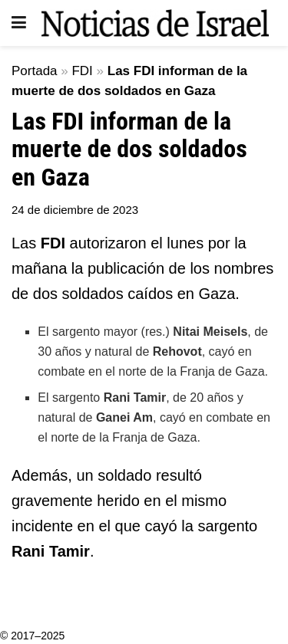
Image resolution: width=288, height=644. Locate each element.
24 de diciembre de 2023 (75, 210)
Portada (35, 71)
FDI (82, 71)
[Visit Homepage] (155, 23)
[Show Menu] (19, 23)
